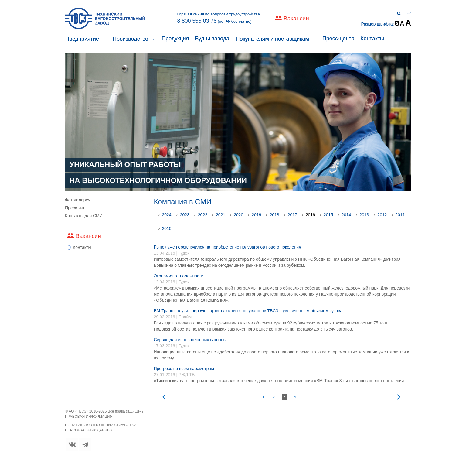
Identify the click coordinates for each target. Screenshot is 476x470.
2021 (221, 215)
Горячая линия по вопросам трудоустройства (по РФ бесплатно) (218, 18)
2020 (238, 215)
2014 (346, 215)
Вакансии (296, 18)
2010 (167, 228)
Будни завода (212, 39)
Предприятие (82, 39)
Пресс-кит (75, 208)
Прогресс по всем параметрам (184, 369)
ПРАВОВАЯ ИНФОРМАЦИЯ (89, 417)
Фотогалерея (78, 200)
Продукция (175, 39)
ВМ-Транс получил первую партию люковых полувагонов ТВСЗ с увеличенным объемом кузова (248, 311)
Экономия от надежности (179, 276)
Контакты (372, 39)
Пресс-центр (338, 39)
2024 (167, 215)
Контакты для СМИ (84, 216)
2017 (292, 215)
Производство (130, 39)
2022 (203, 215)
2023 (185, 215)
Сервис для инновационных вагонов (190, 340)
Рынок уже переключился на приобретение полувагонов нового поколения (228, 247)
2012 (382, 215)
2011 (400, 215)
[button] (104, 39)
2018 (274, 215)
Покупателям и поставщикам (272, 39)
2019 (256, 215)
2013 (364, 215)
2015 (328, 215)
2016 (310, 215)
